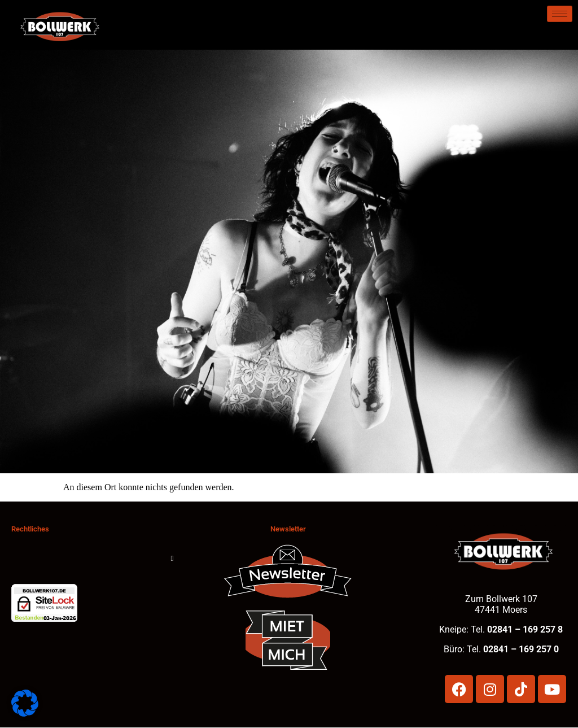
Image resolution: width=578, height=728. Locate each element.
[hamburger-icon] (560, 14)
